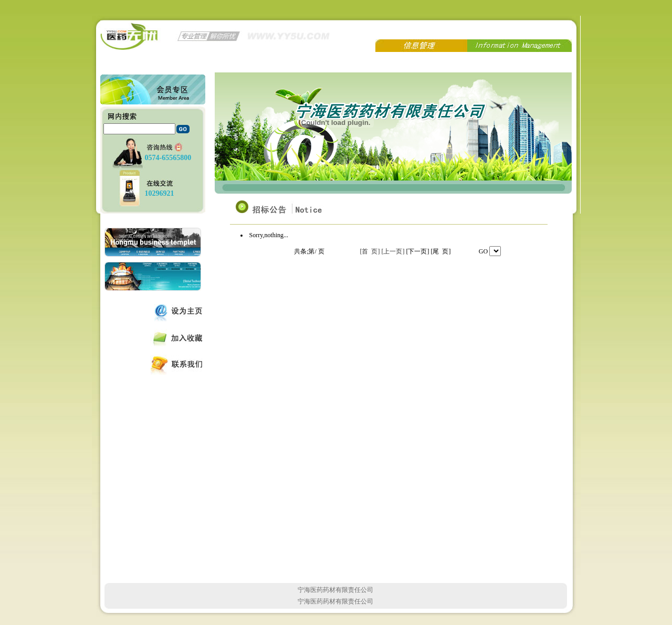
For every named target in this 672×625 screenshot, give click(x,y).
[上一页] (393, 251)
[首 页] (370, 251)
